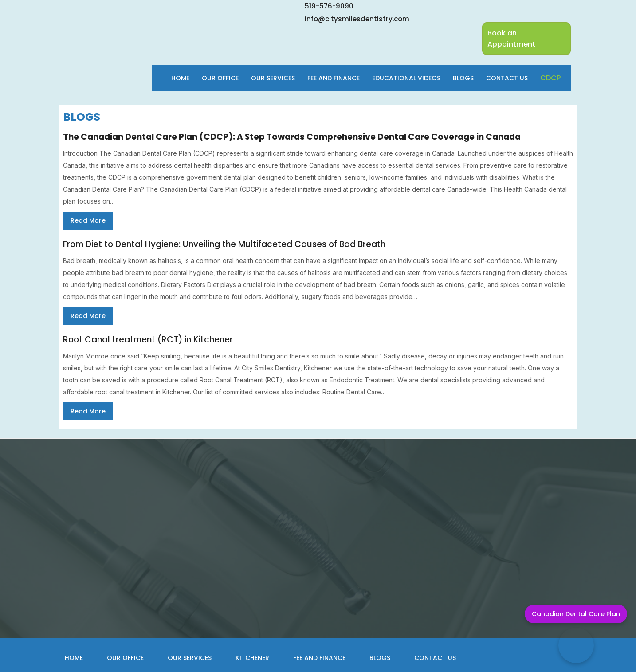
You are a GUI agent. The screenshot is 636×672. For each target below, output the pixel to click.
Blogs (463, 78)
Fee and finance (334, 78)
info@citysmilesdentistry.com (357, 19)
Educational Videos (406, 78)
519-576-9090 (329, 6)
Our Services (273, 78)
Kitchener (252, 658)
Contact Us (507, 78)
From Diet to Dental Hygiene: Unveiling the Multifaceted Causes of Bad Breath (224, 244)
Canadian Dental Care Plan (576, 614)
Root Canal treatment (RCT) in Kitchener (148, 340)
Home (180, 78)
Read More (88, 220)
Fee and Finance (319, 658)
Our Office (220, 78)
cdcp (550, 78)
